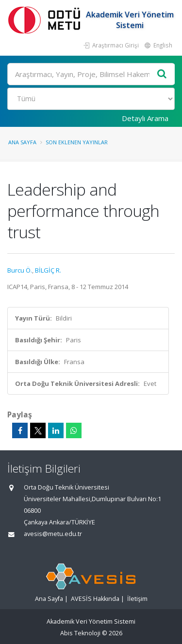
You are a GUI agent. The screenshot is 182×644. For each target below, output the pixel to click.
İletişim (137, 599)
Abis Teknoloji (80, 633)
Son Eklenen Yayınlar (77, 142)
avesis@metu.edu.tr (53, 534)
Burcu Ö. (20, 270)
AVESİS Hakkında (95, 599)
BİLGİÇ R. (48, 270)
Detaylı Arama (145, 118)
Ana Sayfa (22, 142)
